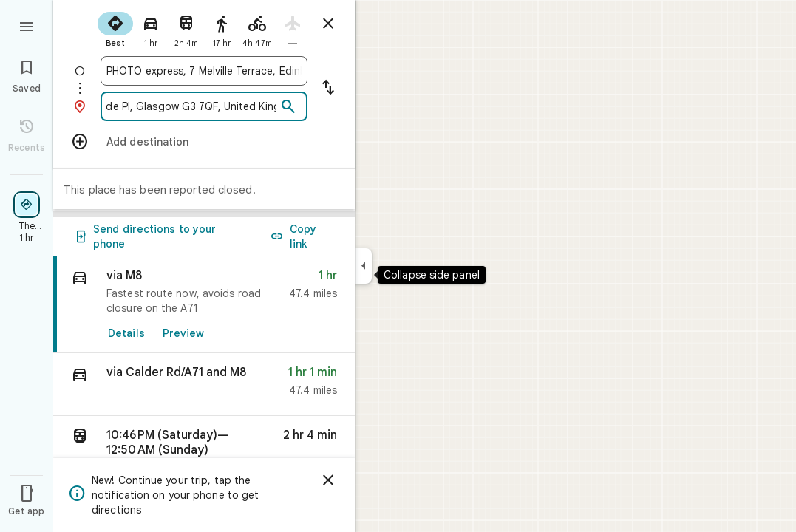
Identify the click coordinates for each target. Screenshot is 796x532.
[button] (204, 385)
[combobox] (204, 71)
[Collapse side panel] (363, 266)
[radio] (115, 28)
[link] (204, 305)
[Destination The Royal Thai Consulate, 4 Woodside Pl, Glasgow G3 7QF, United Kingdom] (191, 106)
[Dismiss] (328, 480)
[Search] (288, 107)
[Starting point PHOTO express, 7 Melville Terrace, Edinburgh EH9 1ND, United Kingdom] (204, 71)
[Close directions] (328, 24)
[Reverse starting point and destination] (328, 89)
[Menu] (27, 25)
